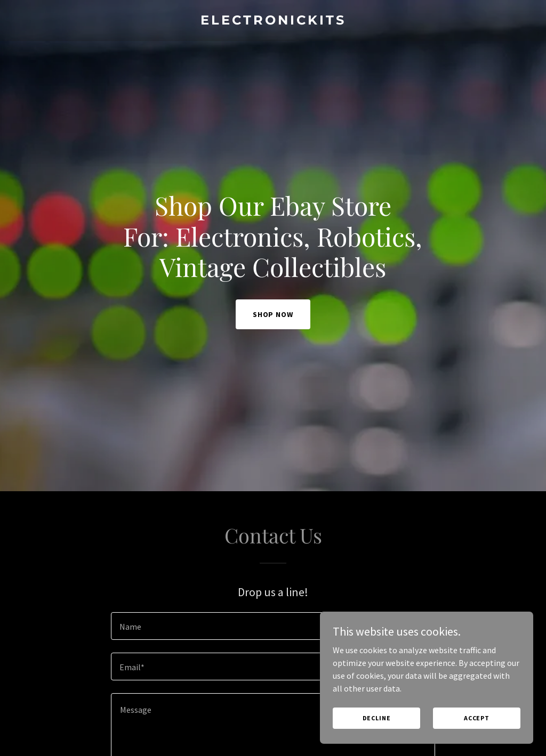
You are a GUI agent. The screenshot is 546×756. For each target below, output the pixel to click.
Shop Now (273, 314)
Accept (477, 718)
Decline (377, 718)
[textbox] (273, 626)
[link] (273, 21)
